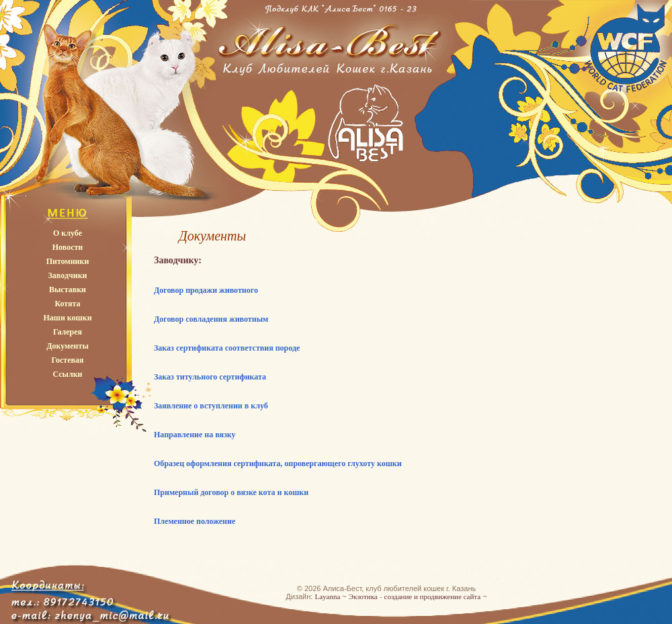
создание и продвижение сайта (433, 596)
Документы (68, 346)
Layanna (327, 596)
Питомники (68, 261)
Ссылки (67, 374)
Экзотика (363, 596)
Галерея (68, 332)
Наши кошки (67, 318)
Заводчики (68, 275)
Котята (67, 304)
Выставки (68, 289)
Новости (68, 247)
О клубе (68, 233)
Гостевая (67, 360)
